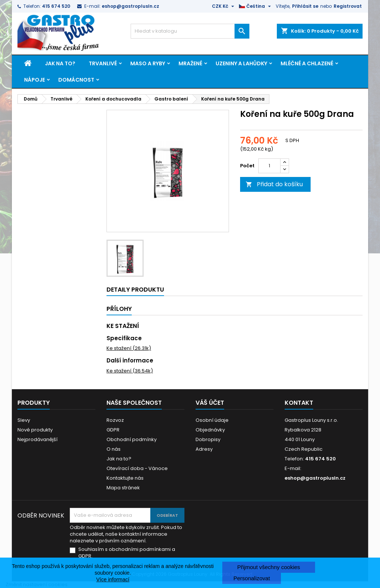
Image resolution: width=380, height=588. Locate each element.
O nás (114, 449)
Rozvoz (115, 420)
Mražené (190, 63)
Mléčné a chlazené (307, 63)
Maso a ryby (148, 63)
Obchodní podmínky (132, 439)
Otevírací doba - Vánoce (137, 468)
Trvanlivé (103, 63)
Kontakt (299, 403)
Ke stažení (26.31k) (129, 348)
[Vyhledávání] (190, 31)
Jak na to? (60, 63)
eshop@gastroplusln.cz (130, 6)
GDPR (113, 430)
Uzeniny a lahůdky (241, 63)
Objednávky (210, 430)
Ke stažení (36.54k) (130, 371)
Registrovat (348, 6)
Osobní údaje (212, 420)
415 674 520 (56, 6)
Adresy (204, 449)
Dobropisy (208, 439)
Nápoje (35, 80)
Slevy (24, 420)
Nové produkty (35, 430)
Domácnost (76, 80)
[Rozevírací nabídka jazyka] (256, 6)
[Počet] (269, 166)
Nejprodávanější (37, 439)
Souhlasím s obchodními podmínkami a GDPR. (127, 553)
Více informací (113, 579)
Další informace (130, 360)
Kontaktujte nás (125, 478)
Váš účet (210, 403)
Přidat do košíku (274, 184)
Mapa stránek (123, 488)
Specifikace (124, 338)
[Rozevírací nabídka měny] (224, 6)
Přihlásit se (305, 6)
